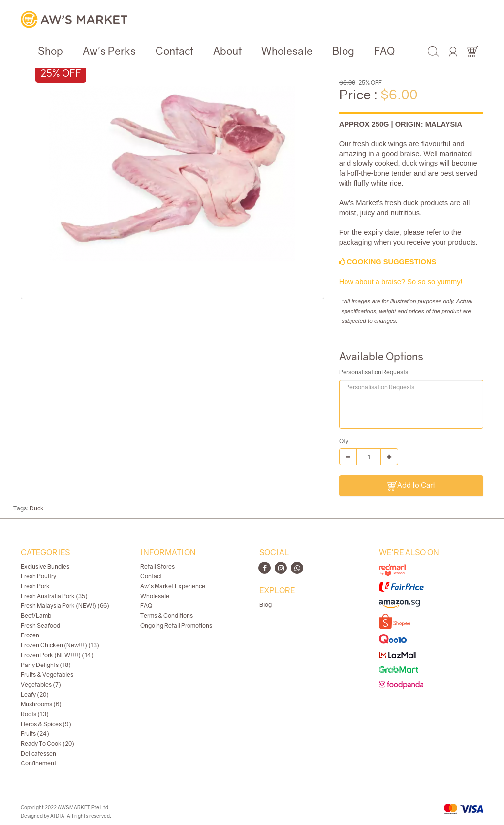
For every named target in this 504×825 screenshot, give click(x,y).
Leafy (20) (35, 694)
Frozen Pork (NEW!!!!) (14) (57, 655)
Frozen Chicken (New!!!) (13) (60, 645)
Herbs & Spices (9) (46, 724)
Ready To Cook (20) (47, 744)
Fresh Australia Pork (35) (54, 596)
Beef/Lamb (36, 616)
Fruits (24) (35, 734)
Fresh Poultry (38, 576)
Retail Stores (157, 566)
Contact (174, 51)
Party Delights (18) (46, 665)
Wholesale (287, 51)
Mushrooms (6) (41, 704)
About (227, 51)
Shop (50, 51)
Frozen (30, 635)
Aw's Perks (109, 51)
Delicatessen (38, 753)
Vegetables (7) (41, 684)
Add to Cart (411, 486)
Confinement (38, 763)
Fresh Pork (35, 586)
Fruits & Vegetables (47, 675)
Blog (343, 51)
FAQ (384, 51)
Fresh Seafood (40, 625)
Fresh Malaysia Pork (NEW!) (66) (65, 606)
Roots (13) (35, 714)
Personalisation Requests (374, 372)
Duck (37, 508)
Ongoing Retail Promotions (176, 625)
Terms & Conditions (167, 616)
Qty (344, 441)
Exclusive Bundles (45, 566)
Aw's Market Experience (173, 586)
